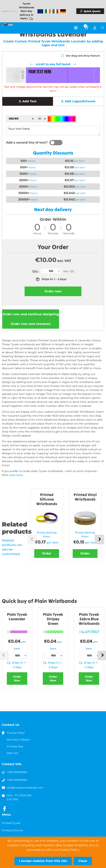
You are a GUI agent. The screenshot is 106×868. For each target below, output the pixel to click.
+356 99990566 (17, 772)
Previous (32, 540)
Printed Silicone (12, 830)
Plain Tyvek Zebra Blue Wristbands (89, 619)
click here (16, 475)
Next (99, 540)
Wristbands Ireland (48, 11)
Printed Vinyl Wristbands (85, 497)
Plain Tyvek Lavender (17, 617)
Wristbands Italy (55, 11)
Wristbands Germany (63, 11)
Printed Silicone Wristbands (47, 499)
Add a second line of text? (27, 142)
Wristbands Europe (40, 11)
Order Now (17, 679)
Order (47, 553)
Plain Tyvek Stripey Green (53, 619)
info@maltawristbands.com (25, 788)
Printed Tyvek (11, 823)
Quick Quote (92, 11)
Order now (31, 314)
